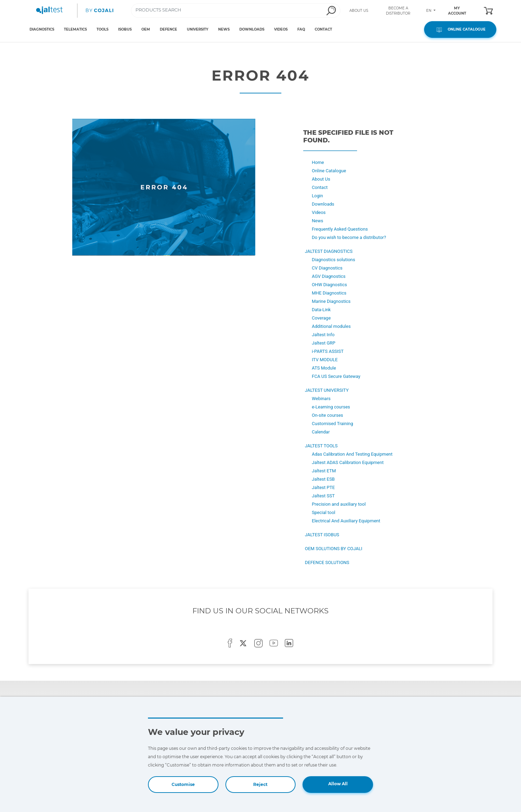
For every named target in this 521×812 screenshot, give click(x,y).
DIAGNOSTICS (42, 29)
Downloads (323, 204)
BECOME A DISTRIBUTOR (398, 11)
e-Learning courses (331, 407)
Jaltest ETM (324, 471)
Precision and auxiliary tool (339, 504)
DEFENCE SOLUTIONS (327, 562)
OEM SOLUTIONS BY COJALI (334, 549)
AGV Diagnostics (329, 276)
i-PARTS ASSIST (328, 351)
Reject (260, 784)
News (318, 221)
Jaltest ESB (323, 479)
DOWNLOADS (252, 29)
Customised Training (333, 424)
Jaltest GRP (324, 343)
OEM (146, 29)
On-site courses (328, 415)
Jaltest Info (323, 335)
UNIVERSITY (198, 29)
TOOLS (102, 29)
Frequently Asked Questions (340, 229)
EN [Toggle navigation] (429, 11)
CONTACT (323, 29)
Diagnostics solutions (334, 260)
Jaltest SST (323, 496)
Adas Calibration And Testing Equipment (352, 454)
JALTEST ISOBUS (322, 535)
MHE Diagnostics (329, 293)
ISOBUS (125, 29)
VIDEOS (281, 29)
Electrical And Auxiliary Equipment (346, 521)
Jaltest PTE (323, 487)
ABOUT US (359, 11)
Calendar (321, 432)
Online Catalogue (329, 171)
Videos (319, 212)
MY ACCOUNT (457, 11)
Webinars (321, 399)
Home (318, 162)
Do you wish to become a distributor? (349, 237)
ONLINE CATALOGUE (460, 30)
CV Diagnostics (327, 268)
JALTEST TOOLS (321, 446)
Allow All (338, 784)
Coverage (321, 318)
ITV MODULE (325, 360)
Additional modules (331, 326)
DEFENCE (168, 29)
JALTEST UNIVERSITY (327, 390)
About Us (321, 179)
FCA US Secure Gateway (336, 376)
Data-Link (321, 310)
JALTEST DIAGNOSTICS (329, 251)
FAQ (301, 29)
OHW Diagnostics (329, 285)
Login (317, 196)
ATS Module (324, 368)
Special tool (324, 512)
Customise (183, 784)
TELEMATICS (75, 29)
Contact (320, 187)
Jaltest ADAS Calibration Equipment (348, 462)
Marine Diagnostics (331, 301)
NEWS (224, 29)
